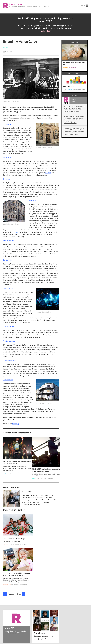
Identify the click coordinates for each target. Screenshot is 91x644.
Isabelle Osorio (67, 69)
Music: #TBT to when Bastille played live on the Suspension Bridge (45, 466)
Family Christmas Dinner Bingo (14, 536)
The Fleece (33, 201)
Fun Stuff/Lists (7, 542)
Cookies (10, 622)
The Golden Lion (9, 326)
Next (21, 557)
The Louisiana (8, 380)
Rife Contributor (49, 475)
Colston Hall (8, 157)
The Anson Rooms (9, 360)
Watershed (13, 618)
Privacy (5, 622)
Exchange (6, 179)
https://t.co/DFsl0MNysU (71, 135)
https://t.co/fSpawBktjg (71, 123)
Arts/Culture (7, 470)
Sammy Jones (23, 542)
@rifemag (16, 424)
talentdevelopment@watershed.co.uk (44, 619)
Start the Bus (8, 260)
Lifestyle (66, 67)
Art (64, 89)
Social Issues (72, 67)
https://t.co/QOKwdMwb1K (72, 111)
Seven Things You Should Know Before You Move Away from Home (45, 537)
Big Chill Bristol (9, 241)
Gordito (48, 173)
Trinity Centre (8, 289)
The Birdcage (8, 124)
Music (6, 48)
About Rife (10, 591)
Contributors (40, 596)
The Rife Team (45, 31)
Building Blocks (69, 86)
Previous (8, 557)
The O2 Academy (9, 341)
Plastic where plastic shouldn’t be (74, 64)
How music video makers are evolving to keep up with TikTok (14, 460)
